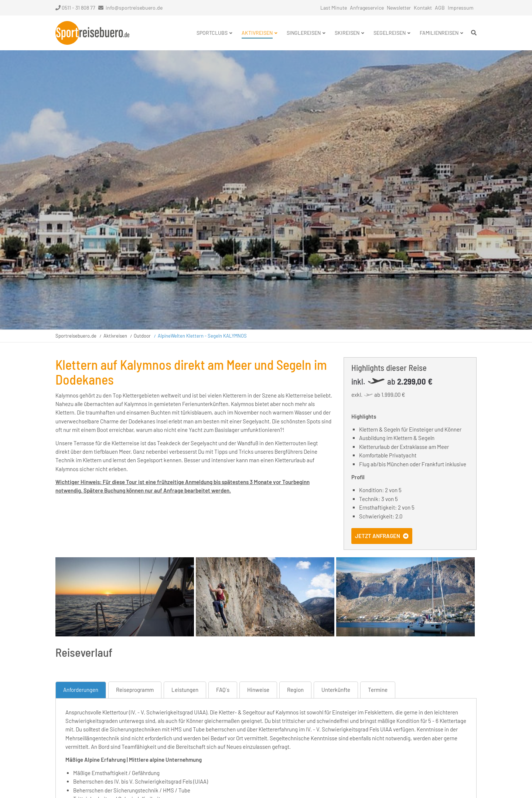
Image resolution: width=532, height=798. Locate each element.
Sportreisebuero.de (76, 336)
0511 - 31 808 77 (75, 8)
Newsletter (399, 8)
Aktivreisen (115, 336)
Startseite (92, 33)
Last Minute (334, 8)
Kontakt (423, 8)
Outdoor (142, 336)
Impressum (461, 8)
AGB (440, 8)
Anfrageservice (367, 8)
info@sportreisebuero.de (134, 8)
